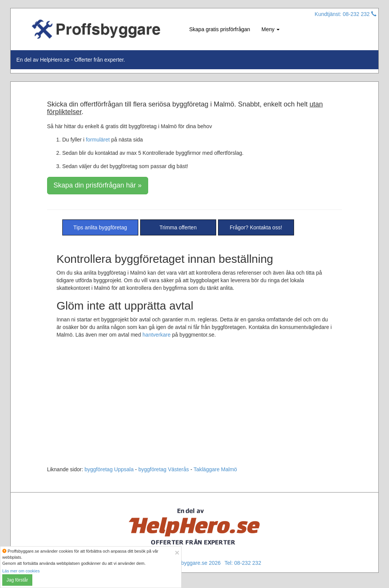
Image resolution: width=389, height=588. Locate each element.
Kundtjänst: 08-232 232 (346, 14)
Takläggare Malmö (215, 469)
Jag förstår (17, 580)
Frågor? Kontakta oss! (256, 227)
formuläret (98, 140)
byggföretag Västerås (164, 469)
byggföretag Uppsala (109, 469)
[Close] (177, 552)
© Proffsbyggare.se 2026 (191, 563)
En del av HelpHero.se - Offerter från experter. (71, 60)
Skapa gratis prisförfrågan (220, 29)
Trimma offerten (178, 227)
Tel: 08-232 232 (243, 563)
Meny (270, 29)
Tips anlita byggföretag (100, 227)
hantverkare (157, 335)
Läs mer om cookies (21, 571)
